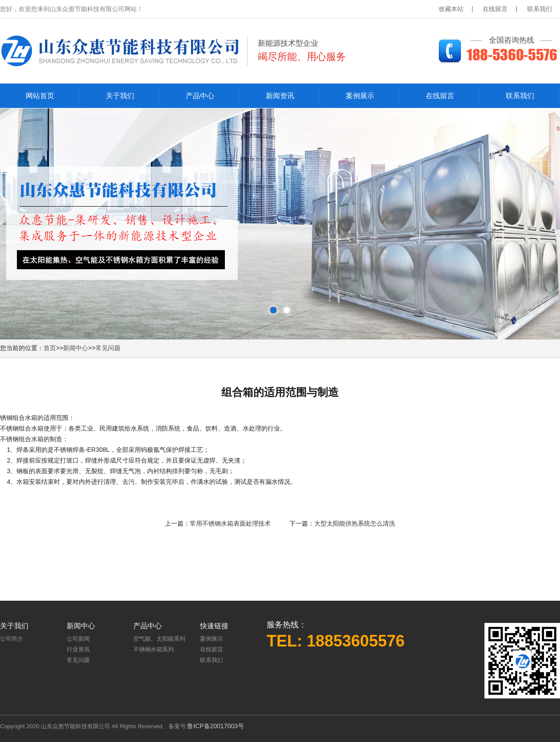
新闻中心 (76, 348)
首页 (50, 348)
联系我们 (540, 9)
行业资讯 (78, 649)
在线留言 (495, 9)
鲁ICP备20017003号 (216, 726)
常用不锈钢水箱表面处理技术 (230, 523)
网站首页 (40, 96)
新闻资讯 (280, 96)
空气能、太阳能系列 (159, 639)
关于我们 (120, 96)
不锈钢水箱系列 (154, 649)
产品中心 (200, 96)
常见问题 (108, 348)
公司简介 (12, 639)
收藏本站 (451, 9)
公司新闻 (78, 639)
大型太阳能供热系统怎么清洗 (355, 523)
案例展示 (360, 96)
